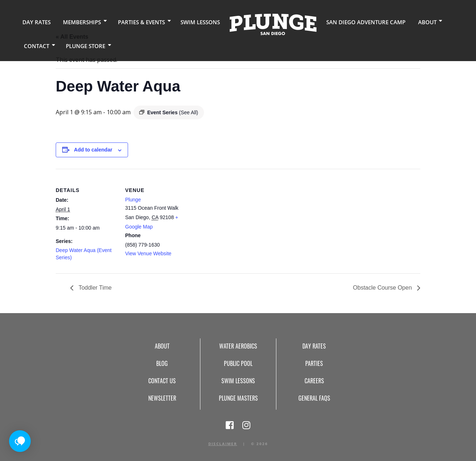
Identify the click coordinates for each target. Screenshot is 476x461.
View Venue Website (148, 253)
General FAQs (314, 398)
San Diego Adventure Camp (354, 22)
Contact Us (162, 381)
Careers (314, 381)
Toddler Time (94, 288)
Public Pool (238, 363)
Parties (314, 363)
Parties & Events (135, 22)
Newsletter (162, 398)
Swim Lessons (192, 22)
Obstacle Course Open (383, 288)
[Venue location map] (233, 219)
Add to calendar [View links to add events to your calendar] (93, 150)
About (411, 22)
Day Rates (35, 22)
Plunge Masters (238, 398)
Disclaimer (223, 444)
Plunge (133, 200)
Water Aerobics (238, 346)
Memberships (78, 22)
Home (264, 24)
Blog (162, 363)
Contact (35, 45)
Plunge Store (82, 45)
